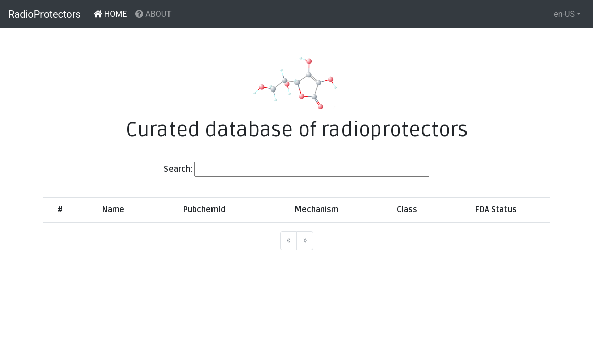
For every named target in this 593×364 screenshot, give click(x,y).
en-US (564, 14)
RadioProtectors (45, 14)
